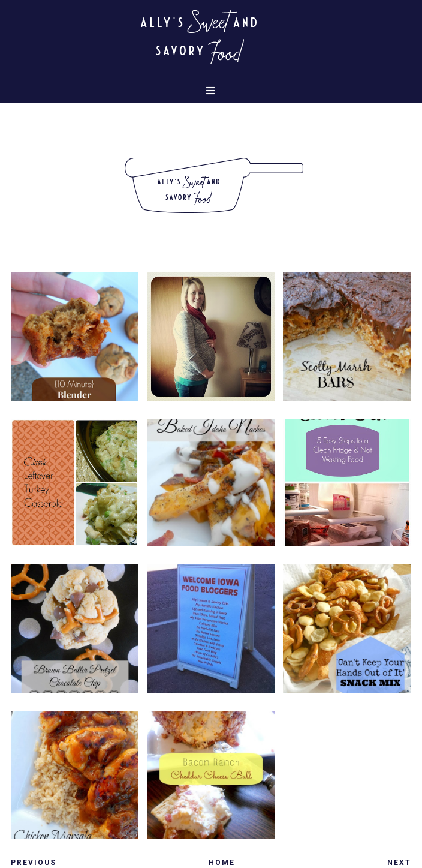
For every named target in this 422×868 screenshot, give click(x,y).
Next (399, 863)
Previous (34, 863)
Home (222, 863)
